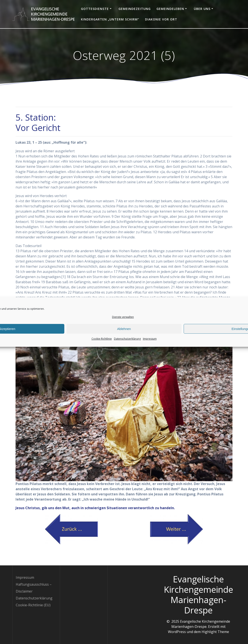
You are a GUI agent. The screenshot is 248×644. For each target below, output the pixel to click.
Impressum (150, 346)
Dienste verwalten (123, 324)
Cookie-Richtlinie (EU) (33, 605)
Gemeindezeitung (135, 9)
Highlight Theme (215, 632)
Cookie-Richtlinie (102, 346)
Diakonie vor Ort (161, 19)
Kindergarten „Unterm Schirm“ (110, 19)
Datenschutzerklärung (127, 346)
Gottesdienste (95, 9)
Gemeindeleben (170, 9)
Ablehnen (124, 336)
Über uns (202, 9)
